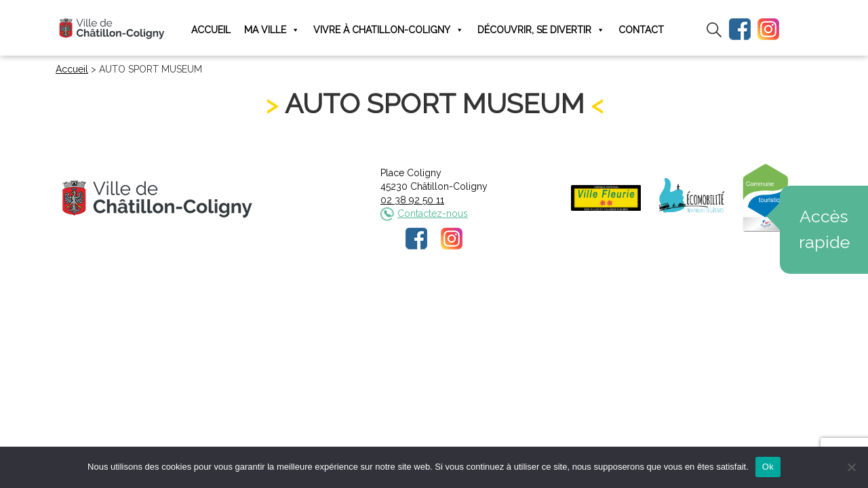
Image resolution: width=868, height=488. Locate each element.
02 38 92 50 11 (412, 200)
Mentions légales (344, 296)
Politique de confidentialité (447, 296)
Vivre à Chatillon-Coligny (389, 30)
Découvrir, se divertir (541, 30)
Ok (768, 467)
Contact (641, 30)
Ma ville (272, 30)
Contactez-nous (433, 213)
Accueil (211, 30)
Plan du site (537, 296)
